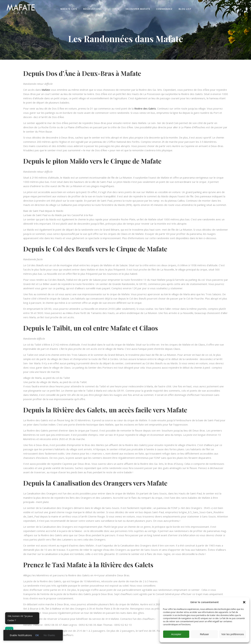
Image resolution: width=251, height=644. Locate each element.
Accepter (176, 634)
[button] (244, 602)
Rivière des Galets (145, 108)
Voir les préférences (233, 634)
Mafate (46, 90)
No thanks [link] (49, 635)
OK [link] (37, 635)
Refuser (205, 634)
